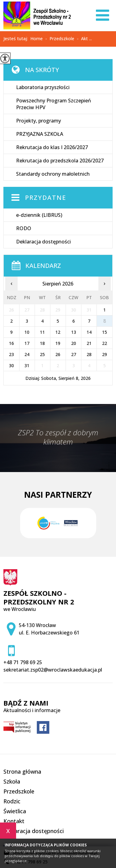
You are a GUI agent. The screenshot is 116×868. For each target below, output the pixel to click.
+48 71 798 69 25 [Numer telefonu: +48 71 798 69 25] (23, 662)
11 (42, 332)
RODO (24, 228)
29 (105, 354)
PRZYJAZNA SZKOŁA (40, 134)
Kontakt (14, 821)
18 (42, 343)
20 (74, 343)
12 (58, 332)
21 (89, 343)
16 (11, 343)
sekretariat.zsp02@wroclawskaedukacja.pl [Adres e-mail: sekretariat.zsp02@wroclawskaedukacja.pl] (53, 670)
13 (74, 332)
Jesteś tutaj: (17, 39)
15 (105, 332)
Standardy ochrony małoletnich (53, 174)
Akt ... (83, 39)
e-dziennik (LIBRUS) (39, 215)
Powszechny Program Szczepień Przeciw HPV (54, 104)
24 (27, 354)
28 (89, 354)
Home (37, 39)
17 (27, 343)
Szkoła (12, 781)
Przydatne (46, 198)
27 (74, 354)
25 (42, 354)
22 (105, 343)
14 (89, 332)
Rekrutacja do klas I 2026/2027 (52, 147)
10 (27, 332)
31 (27, 365)
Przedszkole (58, 39)
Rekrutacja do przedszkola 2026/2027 (60, 161)
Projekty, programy (39, 121)
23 (11, 354)
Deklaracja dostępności (43, 242)
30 (11, 365)
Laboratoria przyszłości (43, 87)
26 (58, 354)
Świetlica (15, 811)
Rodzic (12, 801)
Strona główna (22, 771)
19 (58, 343)
